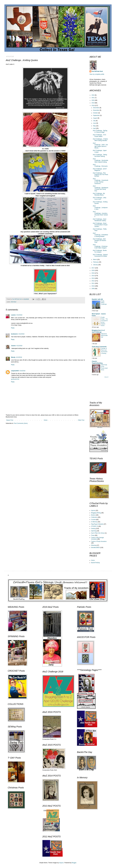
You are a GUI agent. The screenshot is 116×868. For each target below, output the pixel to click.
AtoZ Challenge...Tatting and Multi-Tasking (100, 155)
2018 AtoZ (14, 302)
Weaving (94, 545)
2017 (93, 268)
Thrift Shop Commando (99, 347)
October (96, 113)
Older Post (81, 420)
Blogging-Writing (96, 513)
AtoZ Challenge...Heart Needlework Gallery (100, 220)
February (96, 262)
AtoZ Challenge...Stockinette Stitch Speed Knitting (100, 160)
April (95, 128)
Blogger (74, 863)
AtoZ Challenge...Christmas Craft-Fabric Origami (100, 246)
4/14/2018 (22, 371)
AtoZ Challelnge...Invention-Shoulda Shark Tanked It (100, 214)
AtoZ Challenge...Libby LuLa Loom (99, 198)
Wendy (13, 357)
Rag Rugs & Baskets (97, 524)
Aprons (93, 511)
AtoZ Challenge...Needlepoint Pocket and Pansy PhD (101, 188)
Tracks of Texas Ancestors (99, 541)
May (95, 126)
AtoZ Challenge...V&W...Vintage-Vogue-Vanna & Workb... (100, 146)
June (95, 123)
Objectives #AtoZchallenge (104, 335)
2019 (93, 103)
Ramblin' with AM (97, 299)
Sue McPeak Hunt (97, 71)
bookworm (14, 334)
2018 (93, 106)
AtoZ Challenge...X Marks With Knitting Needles (100, 140)
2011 (93, 283)
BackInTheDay (96, 563)
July (95, 121)
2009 (93, 289)
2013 (93, 278)
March (95, 260)
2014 (93, 276)
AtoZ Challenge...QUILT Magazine (100, 170)
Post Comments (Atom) (21, 423)
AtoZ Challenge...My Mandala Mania (99, 194)
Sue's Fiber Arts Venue (98, 533)
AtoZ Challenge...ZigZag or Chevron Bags (100, 131)
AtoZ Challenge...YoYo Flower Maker (99, 136)
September (97, 115)
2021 (93, 98)
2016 (93, 270)
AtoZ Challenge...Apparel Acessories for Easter (100, 255)
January (96, 265)
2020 (93, 100)
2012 (93, 281)
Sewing (93, 529)
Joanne (13, 346)
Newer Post (10, 420)
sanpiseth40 (15, 371)
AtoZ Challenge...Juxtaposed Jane (100, 208)
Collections (94, 517)
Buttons (93, 515)
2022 (93, 95)
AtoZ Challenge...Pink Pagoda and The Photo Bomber (100, 175)
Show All (106, 377)
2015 (93, 273)
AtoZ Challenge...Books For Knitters (100, 251)
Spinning (94, 531)
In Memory (94, 522)
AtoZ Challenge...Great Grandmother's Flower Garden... (100, 225)
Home (46, 420)
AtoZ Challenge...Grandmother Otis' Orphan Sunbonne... (100, 181)
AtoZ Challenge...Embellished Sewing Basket (100, 235)
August (95, 118)
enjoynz (61, 863)
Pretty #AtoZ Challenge (104, 303)
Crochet (93, 520)
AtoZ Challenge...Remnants (100, 165)
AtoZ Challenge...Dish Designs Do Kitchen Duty (99, 241)
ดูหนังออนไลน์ (15, 379)
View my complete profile (97, 74)
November (96, 110)
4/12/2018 (19, 315)
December (96, 108)
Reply (13, 328)
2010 (93, 286)
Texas (93, 535)
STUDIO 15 (95, 526)
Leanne (13, 315)
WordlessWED (95, 548)
